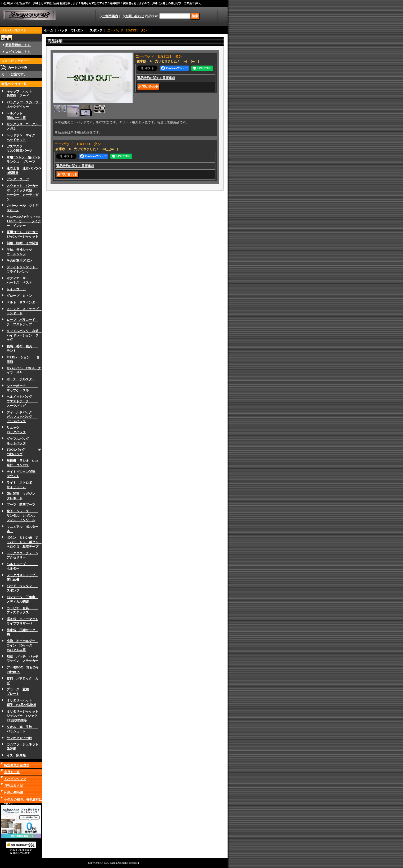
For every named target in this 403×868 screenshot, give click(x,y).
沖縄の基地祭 (13, 793)
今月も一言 (12, 772)
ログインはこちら (18, 52)
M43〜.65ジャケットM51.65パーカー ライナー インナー (24, 221)
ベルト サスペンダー (22, 302)
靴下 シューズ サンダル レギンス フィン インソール (22, 516)
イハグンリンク (15, 779)
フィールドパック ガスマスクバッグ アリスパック (22, 417)
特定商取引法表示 (17, 765)
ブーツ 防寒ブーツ (21, 505)
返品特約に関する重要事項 (156, 78)
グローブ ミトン (19, 296)
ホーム (48, 30)
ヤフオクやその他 (19, 738)
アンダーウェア (18, 179)
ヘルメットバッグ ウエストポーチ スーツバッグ (22, 401)
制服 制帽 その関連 (22, 243)
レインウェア (16, 289)
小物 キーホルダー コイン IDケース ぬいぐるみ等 (23, 645)
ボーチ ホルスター (21, 379)
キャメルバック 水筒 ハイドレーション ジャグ (24, 335)
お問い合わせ (135, 16)
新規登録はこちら (18, 45)
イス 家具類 (16, 755)
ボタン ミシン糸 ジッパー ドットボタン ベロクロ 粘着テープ (24, 542)
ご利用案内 (110, 16)
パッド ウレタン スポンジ (80, 30)
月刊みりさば (13, 786)
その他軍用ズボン (19, 261)
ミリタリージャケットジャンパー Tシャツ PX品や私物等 (24, 716)
